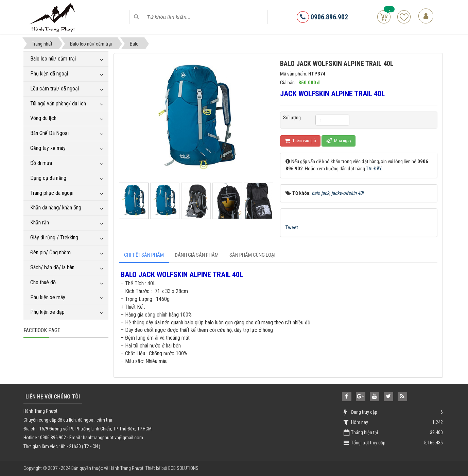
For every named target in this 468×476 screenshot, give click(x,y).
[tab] (144, 255)
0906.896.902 (322, 17)
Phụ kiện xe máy (48, 297)
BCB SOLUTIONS (183, 468)
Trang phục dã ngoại (52, 193)
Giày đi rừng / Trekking (54, 237)
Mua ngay (339, 141)
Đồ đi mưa (41, 163)
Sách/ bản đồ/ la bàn (52, 267)
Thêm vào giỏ (300, 141)
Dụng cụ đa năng (48, 178)
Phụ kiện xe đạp (47, 312)
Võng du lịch (43, 118)
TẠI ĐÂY (374, 169)
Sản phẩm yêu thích (404, 17)
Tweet (292, 227)
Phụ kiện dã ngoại (49, 74)
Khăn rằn (40, 223)
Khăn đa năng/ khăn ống (56, 208)
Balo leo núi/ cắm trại (53, 59)
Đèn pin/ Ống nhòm (50, 252)
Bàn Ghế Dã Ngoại (49, 133)
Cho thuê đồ (43, 282)
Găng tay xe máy (48, 148)
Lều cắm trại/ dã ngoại (55, 89)
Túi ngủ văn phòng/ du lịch (58, 104)
